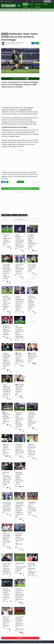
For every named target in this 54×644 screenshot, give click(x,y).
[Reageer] (10, 283)
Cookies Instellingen (26, 640)
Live (31, 7)
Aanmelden (47, 1)
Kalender (26, 10)
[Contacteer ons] (49, 638)
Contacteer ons (15, 638)
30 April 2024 (9, 45)
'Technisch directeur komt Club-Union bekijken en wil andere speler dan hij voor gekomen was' (20, 594)
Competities (38, 4)
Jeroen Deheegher (11, 43)
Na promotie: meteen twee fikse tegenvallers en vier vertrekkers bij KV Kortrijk (32, 569)
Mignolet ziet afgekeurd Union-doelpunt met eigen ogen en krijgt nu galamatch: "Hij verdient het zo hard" (19, 420)
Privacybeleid (29, 638)
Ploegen (45, 4)
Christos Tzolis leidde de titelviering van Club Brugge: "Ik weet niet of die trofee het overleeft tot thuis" (7, 360)
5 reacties (17, 45)
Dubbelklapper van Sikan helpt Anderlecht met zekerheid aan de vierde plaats (32, 507)
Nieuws (25, 4)
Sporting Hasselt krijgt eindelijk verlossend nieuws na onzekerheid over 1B (7, 594)
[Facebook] (41, 638)
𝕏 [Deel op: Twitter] (35, 43)
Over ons (22, 638)
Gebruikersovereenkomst (13, 640)
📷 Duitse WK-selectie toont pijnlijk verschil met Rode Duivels (32, 357)
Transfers (37, 10)
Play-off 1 (6, 215)
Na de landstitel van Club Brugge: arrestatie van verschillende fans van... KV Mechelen (7, 390)
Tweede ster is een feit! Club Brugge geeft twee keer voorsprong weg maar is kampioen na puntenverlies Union (20, 509)
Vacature (35, 638)
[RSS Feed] (41, 641)
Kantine (31, 4)
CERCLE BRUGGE (5, 10)
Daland (29, 108)
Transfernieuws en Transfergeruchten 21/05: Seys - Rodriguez (21, 567)
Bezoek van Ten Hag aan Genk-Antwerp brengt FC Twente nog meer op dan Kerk (7, 539)
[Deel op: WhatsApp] (38, 43)
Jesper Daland (24, 215)
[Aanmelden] (2, 215)
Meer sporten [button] (8, 1)
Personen (26, 7)
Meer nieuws (20, 220)
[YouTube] (46, 638)
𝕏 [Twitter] (43, 638)
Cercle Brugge (24, 110)
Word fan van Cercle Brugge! (20, 79)
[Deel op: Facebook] (33, 43)
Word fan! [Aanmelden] (14, 10)
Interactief (37, 7)
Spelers (31, 10)
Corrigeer (36, 182)
